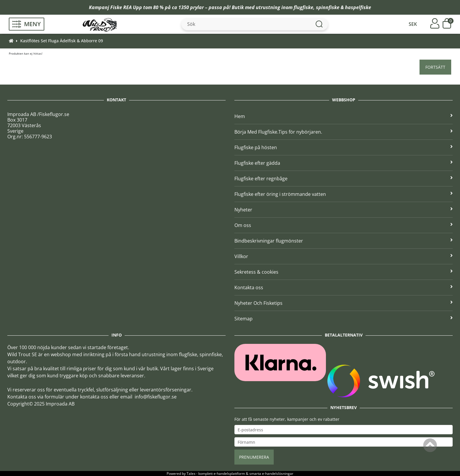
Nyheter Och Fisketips (344, 303)
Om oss (344, 225)
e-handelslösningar (278, 474)
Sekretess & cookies (344, 272)
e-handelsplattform (229, 474)
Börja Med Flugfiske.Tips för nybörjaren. (344, 132)
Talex (191, 474)
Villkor (344, 256)
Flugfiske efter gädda (344, 163)
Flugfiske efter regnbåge (344, 179)
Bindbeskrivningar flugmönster (344, 241)
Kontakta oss (344, 287)
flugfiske (303, 7)
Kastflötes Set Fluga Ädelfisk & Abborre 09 (62, 41)
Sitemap (344, 319)
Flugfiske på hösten (344, 147)
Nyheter (344, 210)
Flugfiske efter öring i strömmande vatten (344, 194)
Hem (344, 116)
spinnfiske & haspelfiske (344, 7)
